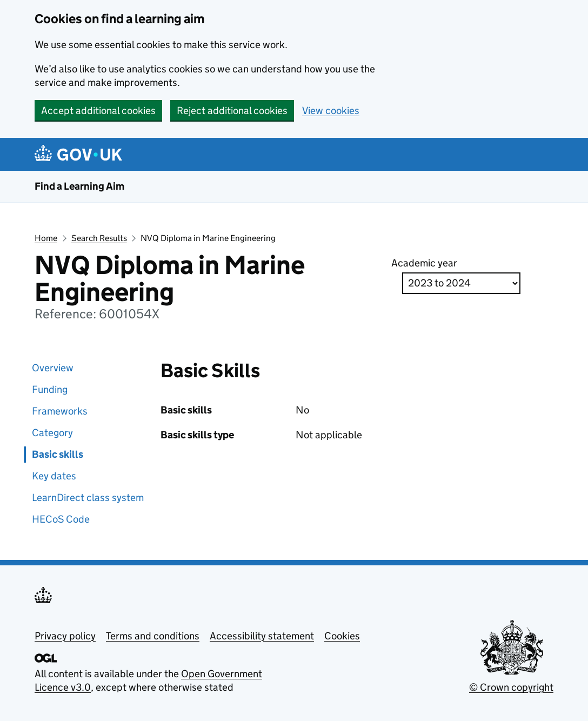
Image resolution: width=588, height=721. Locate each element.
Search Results (99, 238)
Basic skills (58, 454)
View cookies (331, 111)
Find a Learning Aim (79, 186)
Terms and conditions (153, 636)
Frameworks (60, 411)
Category (52, 433)
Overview (53, 368)
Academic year (424, 263)
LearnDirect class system (88, 498)
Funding (50, 389)
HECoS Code (61, 519)
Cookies (342, 636)
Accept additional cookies (98, 111)
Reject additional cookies (232, 111)
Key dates (54, 476)
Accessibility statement (262, 636)
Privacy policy (65, 636)
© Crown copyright (511, 687)
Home (46, 238)
